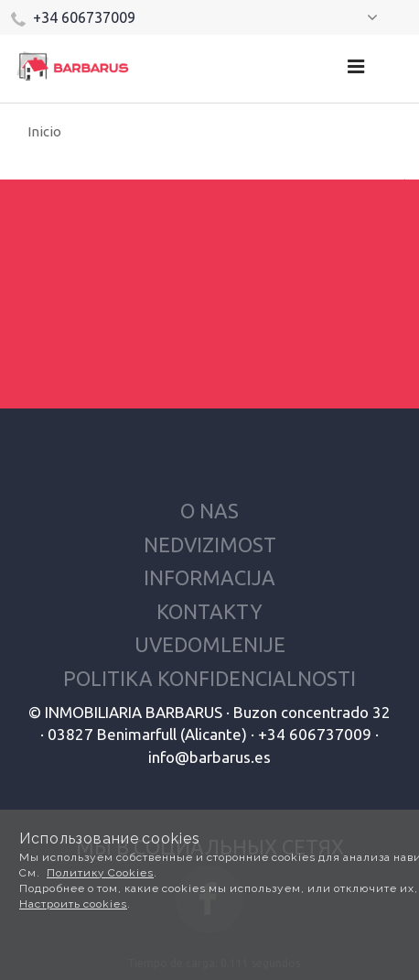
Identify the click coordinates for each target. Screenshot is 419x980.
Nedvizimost (210, 544)
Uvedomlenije (210, 644)
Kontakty (209, 611)
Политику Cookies (100, 873)
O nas (209, 511)
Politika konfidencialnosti (209, 678)
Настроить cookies (73, 904)
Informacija (209, 577)
